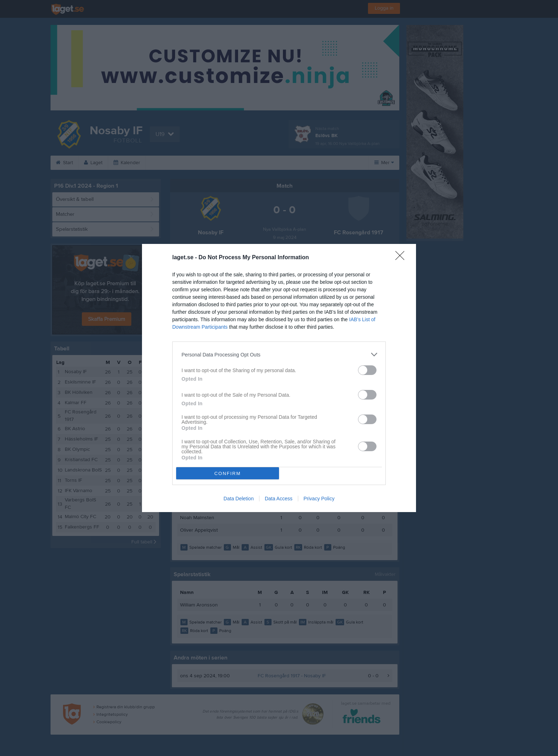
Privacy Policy (319, 499)
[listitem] (279, 354)
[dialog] (279, 378)
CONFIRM (228, 473)
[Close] (402, 258)
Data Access (279, 499)
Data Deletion (239, 499)
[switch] (367, 370)
